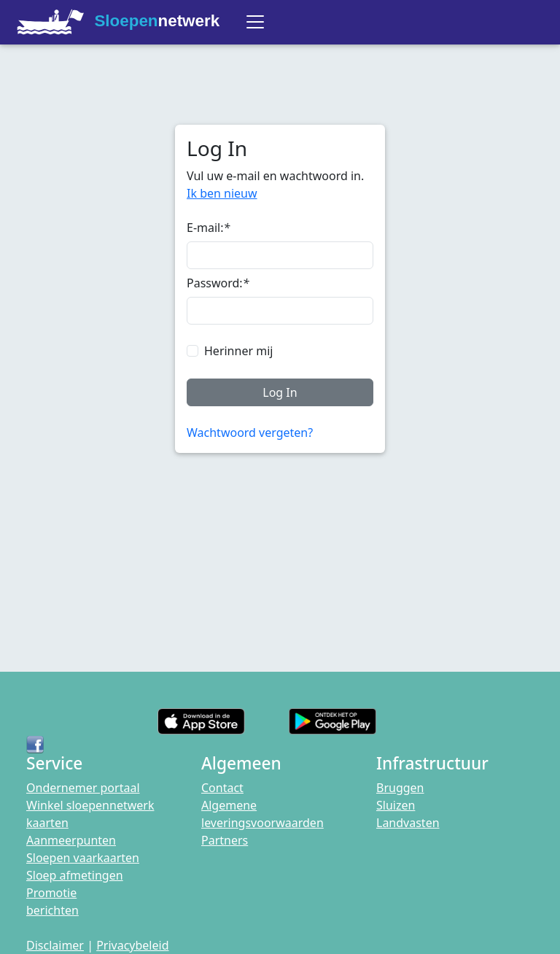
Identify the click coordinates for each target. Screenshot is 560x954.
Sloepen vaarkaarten (83, 858)
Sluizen (396, 805)
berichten (52, 910)
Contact (222, 788)
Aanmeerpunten (71, 840)
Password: (218, 283)
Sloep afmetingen (75, 875)
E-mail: (208, 228)
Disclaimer (55, 945)
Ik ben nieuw (222, 193)
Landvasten (408, 823)
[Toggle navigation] (255, 22)
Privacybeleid (132, 945)
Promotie (51, 893)
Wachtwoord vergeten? (250, 433)
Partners (225, 840)
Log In (280, 392)
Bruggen (400, 788)
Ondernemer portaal (83, 788)
